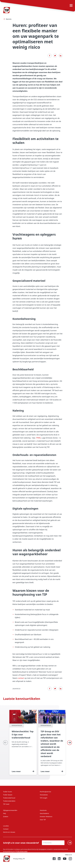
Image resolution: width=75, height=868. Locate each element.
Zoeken (6, 816)
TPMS (38, 438)
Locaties (6, 826)
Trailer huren (8, 792)
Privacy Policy (19, 859)
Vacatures (43, 810)
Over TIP (43, 820)
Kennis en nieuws (9, 832)
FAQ (5, 813)
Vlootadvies (44, 795)
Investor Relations (46, 816)
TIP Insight (44, 798)
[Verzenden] (70, 843)
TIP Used (6, 804)
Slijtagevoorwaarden (10, 810)
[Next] (70, 743)
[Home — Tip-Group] (7, 859)
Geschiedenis (44, 813)
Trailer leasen (8, 795)
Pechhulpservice (45, 792)
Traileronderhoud (9, 798)
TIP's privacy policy (22, 851)
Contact (6, 829)
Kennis (7, 19)
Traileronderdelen (9, 801)
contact (21, 678)
